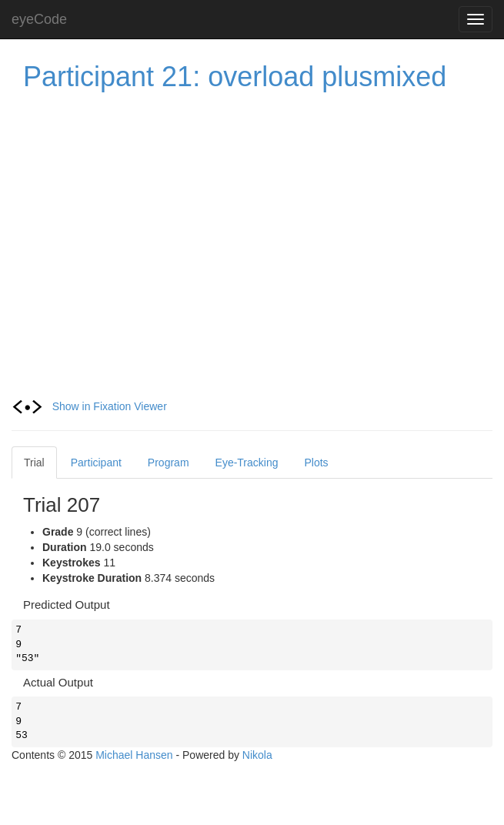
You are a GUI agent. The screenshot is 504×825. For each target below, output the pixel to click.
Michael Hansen (134, 755)
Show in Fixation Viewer (89, 406)
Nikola (257, 755)
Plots (317, 463)
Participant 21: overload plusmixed (235, 77)
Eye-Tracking (247, 463)
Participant (96, 463)
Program (169, 463)
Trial (34, 463)
